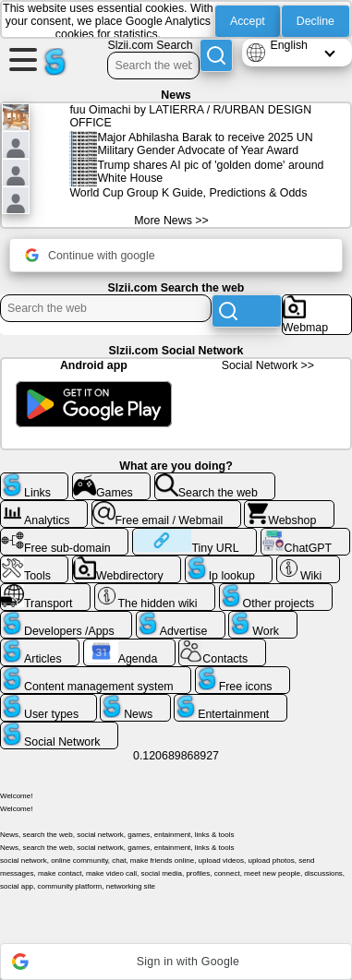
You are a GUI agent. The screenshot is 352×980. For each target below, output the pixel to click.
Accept (248, 21)
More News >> (171, 221)
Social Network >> (268, 365)
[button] (176, 962)
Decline (316, 21)
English (289, 45)
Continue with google (90, 255)
